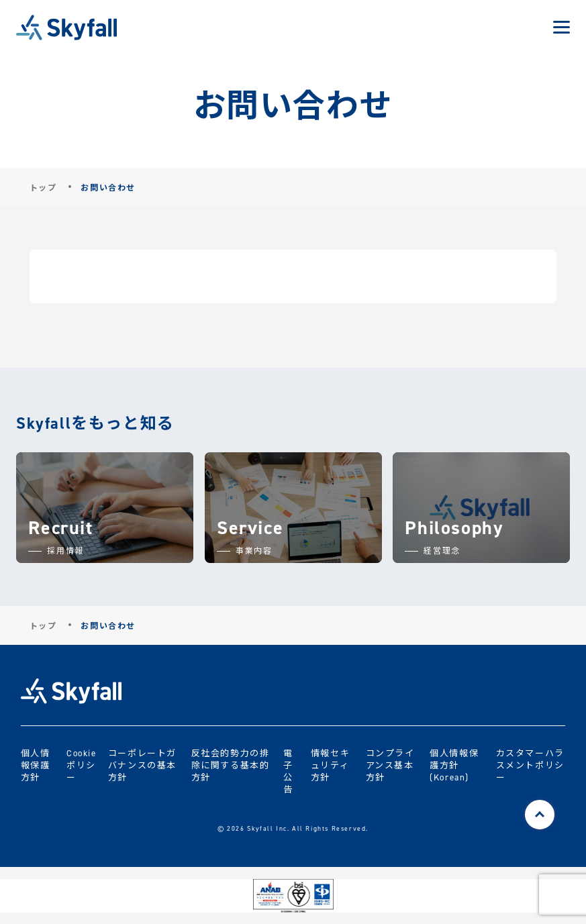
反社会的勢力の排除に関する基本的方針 (231, 765)
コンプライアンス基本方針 (390, 765)
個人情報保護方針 (36, 765)
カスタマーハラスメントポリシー (530, 765)
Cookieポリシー (82, 765)
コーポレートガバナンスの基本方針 (142, 765)
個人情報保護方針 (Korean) (454, 765)
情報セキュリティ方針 (330, 765)
